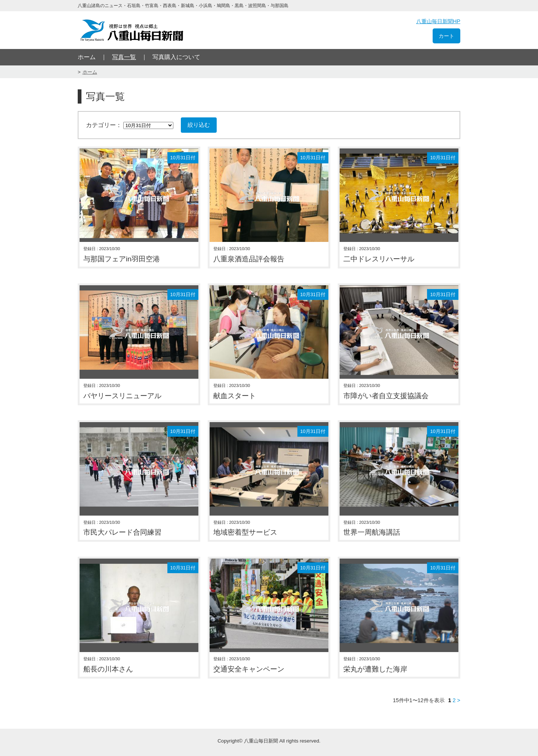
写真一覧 (124, 57)
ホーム (87, 57)
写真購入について (176, 57)
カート (446, 36)
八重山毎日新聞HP (438, 21)
